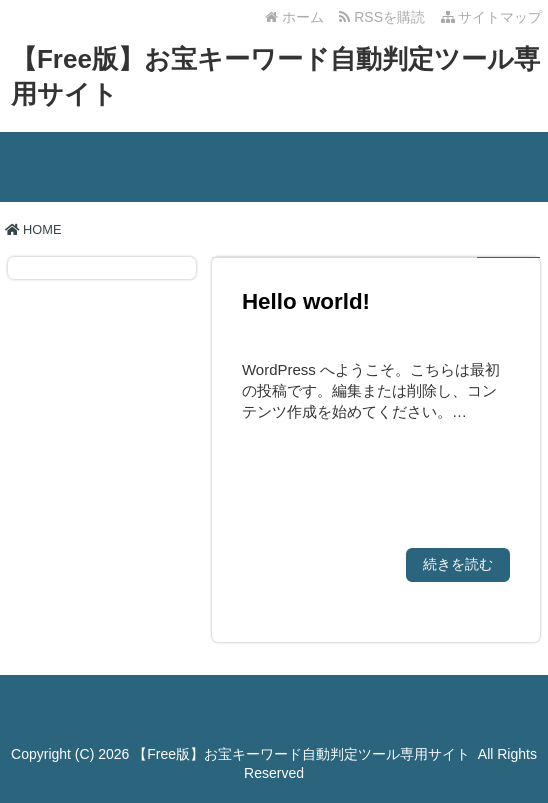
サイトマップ (492, 17)
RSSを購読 (385, 17)
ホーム (294, 17)
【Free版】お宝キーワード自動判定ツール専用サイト (301, 754)
